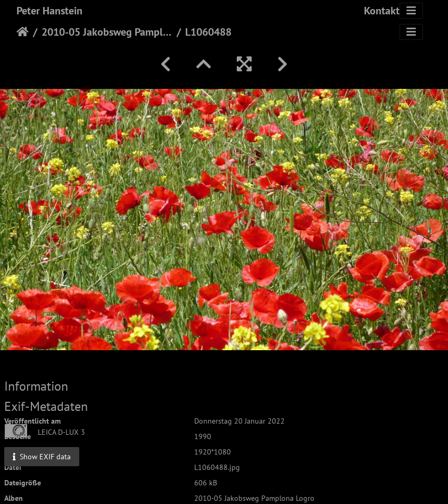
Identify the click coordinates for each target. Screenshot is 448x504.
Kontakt (382, 11)
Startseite (23, 32)
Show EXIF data (42, 457)
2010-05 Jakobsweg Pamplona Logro (107, 32)
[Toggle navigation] (411, 11)
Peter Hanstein (49, 11)
